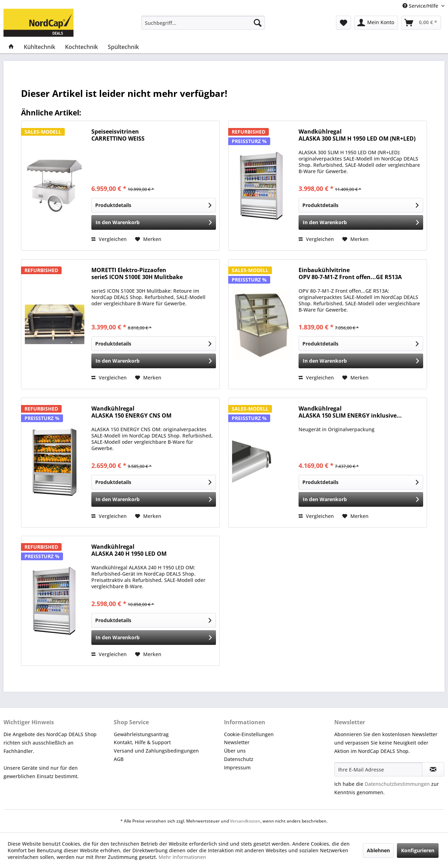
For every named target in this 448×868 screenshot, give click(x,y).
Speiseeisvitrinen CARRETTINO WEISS (118, 135)
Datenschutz (239, 759)
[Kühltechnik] (40, 47)
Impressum (237, 767)
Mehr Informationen (182, 857)
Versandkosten (245, 821)
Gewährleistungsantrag (141, 734)
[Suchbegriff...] (203, 23)
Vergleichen (109, 239)
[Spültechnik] (123, 47)
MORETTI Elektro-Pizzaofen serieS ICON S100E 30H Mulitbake (137, 274)
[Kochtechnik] (82, 47)
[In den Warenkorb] (154, 222)
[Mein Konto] (376, 23)
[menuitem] (203, 23)
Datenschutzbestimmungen (397, 784)
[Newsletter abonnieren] (433, 769)
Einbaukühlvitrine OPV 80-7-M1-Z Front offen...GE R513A (350, 274)
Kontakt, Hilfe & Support (142, 742)
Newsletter (237, 742)
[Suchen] (258, 23)
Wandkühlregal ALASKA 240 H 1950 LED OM (129, 550)
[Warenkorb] (421, 23)
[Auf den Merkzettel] (148, 239)
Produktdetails (153, 204)
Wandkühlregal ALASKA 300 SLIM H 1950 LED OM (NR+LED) (357, 135)
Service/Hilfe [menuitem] (421, 6)
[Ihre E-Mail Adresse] (378, 769)
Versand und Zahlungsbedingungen (156, 751)
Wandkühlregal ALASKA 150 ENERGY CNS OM (131, 412)
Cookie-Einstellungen (249, 734)
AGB (119, 759)
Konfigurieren (418, 850)
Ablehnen (378, 850)
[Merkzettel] (344, 23)
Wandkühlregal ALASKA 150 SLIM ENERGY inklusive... (350, 412)
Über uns (235, 751)
